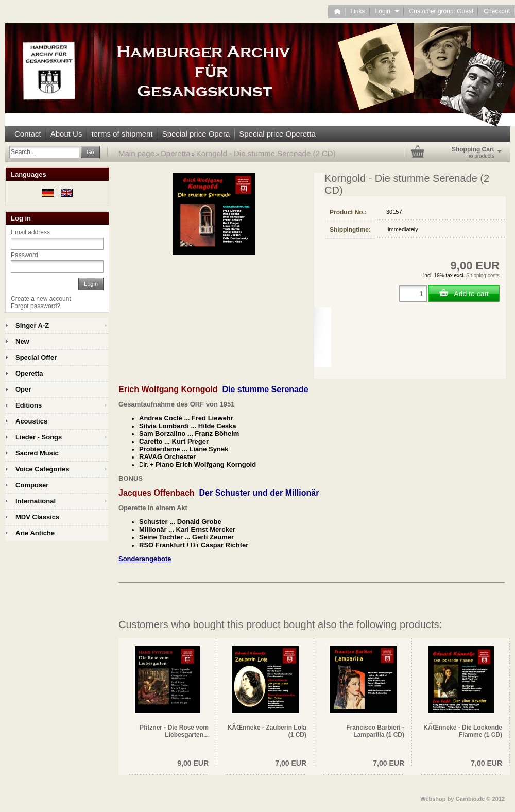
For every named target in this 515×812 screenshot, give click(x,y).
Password (24, 255)
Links (358, 11)
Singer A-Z (32, 325)
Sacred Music (37, 453)
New (22, 341)
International (36, 501)
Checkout (497, 11)
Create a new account (41, 299)
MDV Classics (37, 517)
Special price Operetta (277, 134)
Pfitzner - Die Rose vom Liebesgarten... (174, 731)
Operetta (175, 153)
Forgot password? (36, 306)
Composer (32, 485)
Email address (30, 232)
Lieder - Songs (39, 437)
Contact (28, 134)
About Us (66, 134)
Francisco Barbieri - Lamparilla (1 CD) (375, 731)
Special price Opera (196, 134)
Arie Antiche (35, 533)
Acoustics (31, 421)
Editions (29, 405)
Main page (136, 153)
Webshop (433, 799)
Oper (23, 389)
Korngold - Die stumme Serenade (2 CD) (266, 153)
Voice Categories (42, 469)
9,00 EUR (193, 763)
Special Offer (36, 357)
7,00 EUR (291, 763)
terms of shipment (122, 134)
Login (387, 11)
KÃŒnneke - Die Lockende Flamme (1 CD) (463, 731)
